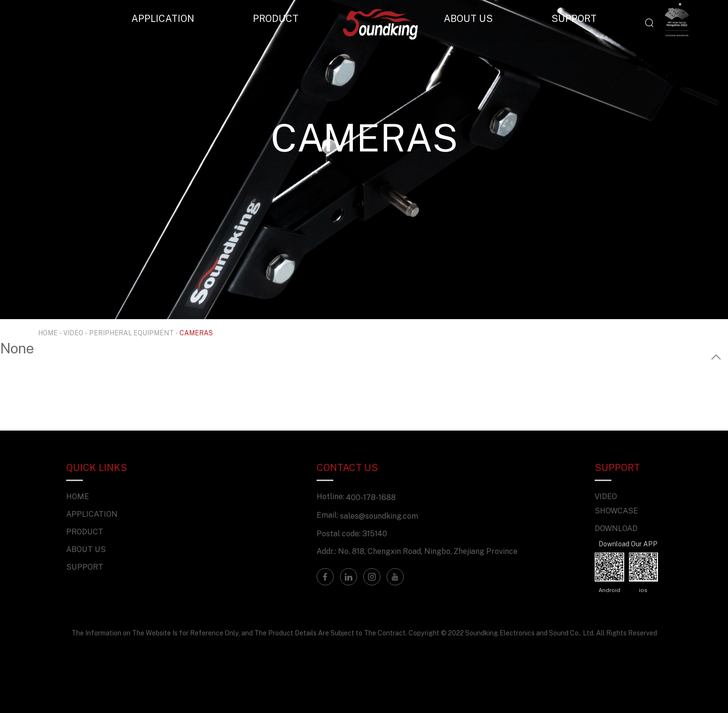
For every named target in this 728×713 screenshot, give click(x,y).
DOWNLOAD (616, 528)
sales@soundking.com (379, 516)
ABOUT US (468, 18)
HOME (48, 333)
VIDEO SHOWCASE (616, 503)
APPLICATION (163, 18)
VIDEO (73, 333)
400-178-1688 (371, 497)
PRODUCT (276, 18)
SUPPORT (574, 18)
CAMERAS (196, 333)
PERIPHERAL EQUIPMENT (131, 333)
